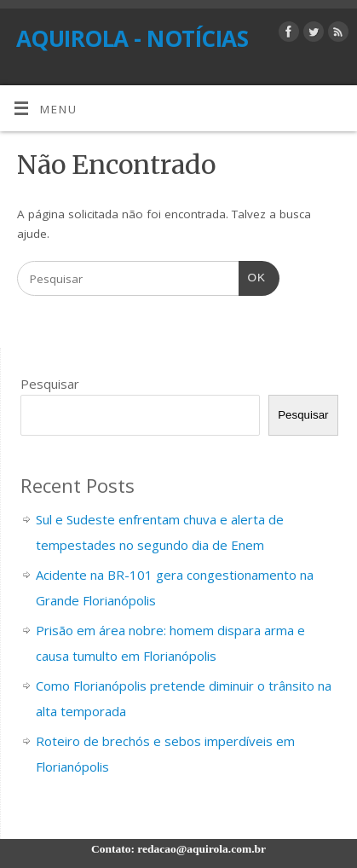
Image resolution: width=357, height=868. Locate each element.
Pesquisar (50, 384)
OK (252, 276)
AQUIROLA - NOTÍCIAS (132, 38)
